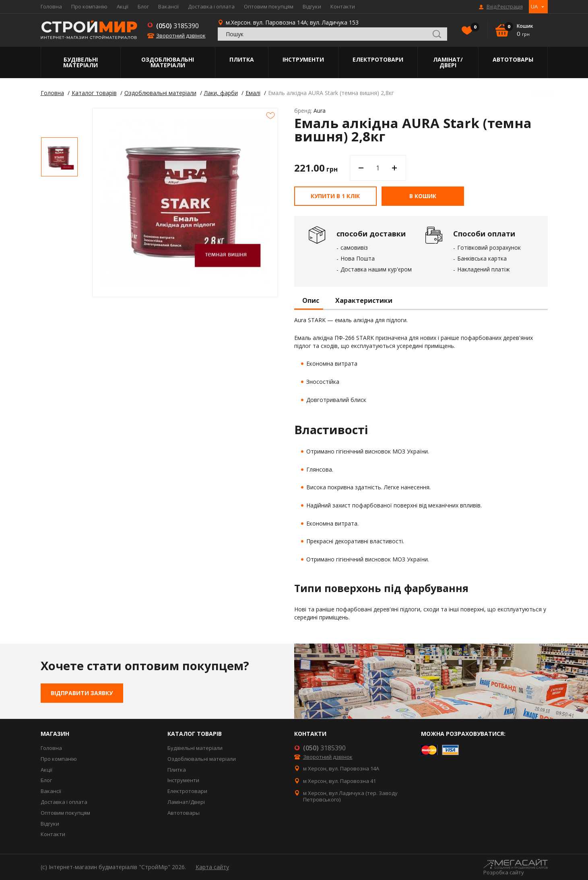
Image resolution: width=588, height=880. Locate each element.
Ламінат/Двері (448, 62)
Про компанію (89, 6)
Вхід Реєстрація (505, 7)
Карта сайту (212, 867)
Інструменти (303, 59)
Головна (51, 6)
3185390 (177, 26)
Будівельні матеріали (80, 62)
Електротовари (378, 59)
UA (534, 6)
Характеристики (364, 301)
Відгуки (312, 6)
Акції (123, 6)
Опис (311, 301)
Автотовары (513, 59)
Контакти (343, 6)
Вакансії (168, 6)
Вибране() (473, 28)
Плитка (242, 59)
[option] (59, 157)
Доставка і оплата (211, 6)
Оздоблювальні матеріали (168, 62)
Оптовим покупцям (269, 6)
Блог (143, 6)
